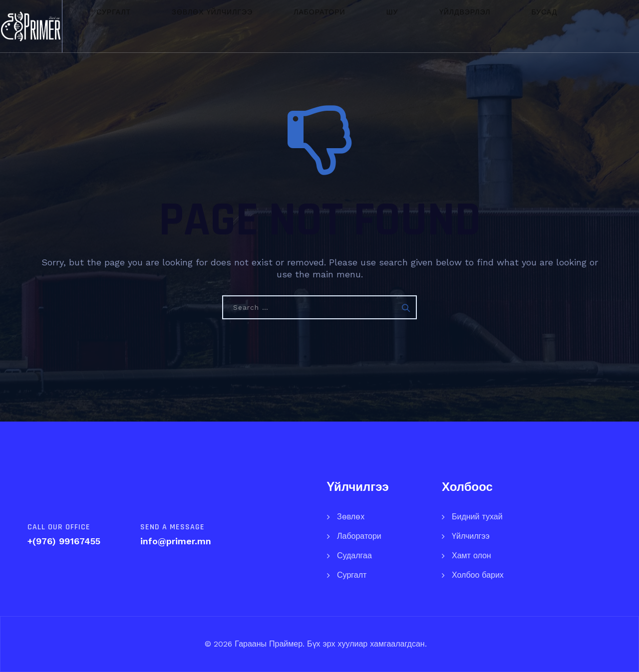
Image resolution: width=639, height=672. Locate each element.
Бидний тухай (477, 517)
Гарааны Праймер (267, 644)
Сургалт (135, 26)
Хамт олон (472, 556)
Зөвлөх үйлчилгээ (210, 26)
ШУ (343, 26)
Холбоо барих (478, 575)
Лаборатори (293, 26)
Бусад (448, 26)
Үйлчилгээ (471, 536)
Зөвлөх (351, 517)
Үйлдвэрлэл (392, 26)
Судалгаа (354, 556)
